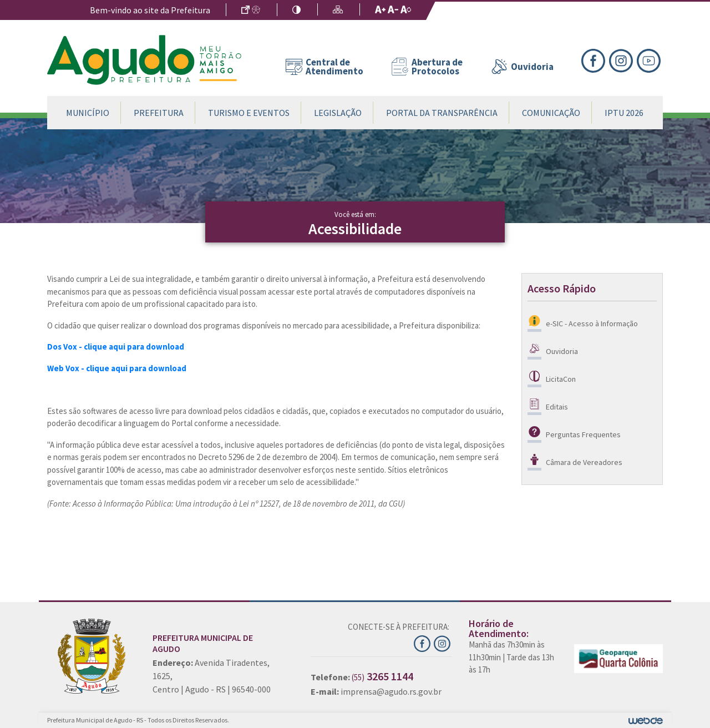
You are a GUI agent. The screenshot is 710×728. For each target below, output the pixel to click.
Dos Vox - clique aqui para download (116, 347)
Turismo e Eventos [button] (249, 113)
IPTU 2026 (624, 113)
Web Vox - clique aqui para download (117, 368)
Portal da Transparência (442, 113)
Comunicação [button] (551, 113)
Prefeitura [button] (159, 113)
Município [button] (88, 113)
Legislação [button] (338, 113)
